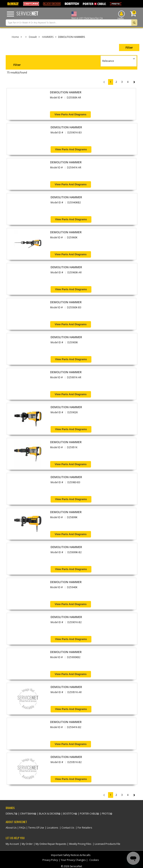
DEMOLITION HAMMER (66, 92)
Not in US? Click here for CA (87, 18)
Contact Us (68, 828)
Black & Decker (49, 814)
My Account (12, 844)
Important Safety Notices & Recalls (71, 855)
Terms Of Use (36, 828)
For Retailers (85, 828)
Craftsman (27, 814)
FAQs (22, 828)
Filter (129, 47)
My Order (27, 844)
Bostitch (69, 814)
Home (15, 37)
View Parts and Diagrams (70, 114)
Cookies (94, 860)
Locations (53, 828)
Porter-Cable (88, 814)
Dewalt (33, 37)
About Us (11, 828)
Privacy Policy (50, 860)
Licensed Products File (107, 844)
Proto (106, 814)
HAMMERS (48, 37)
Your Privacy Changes (73, 860)
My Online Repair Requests (51, 844)
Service (27, 13)
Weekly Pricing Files (80, 844)
